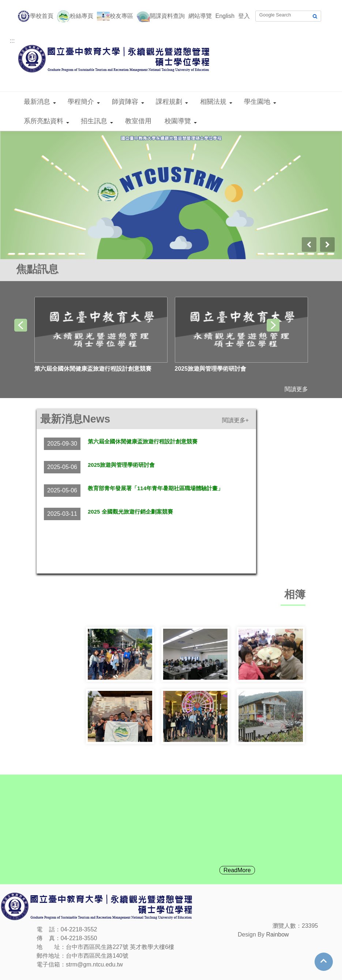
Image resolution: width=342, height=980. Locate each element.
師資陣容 (125, 102)
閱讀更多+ (235, 420)
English (225, 16)
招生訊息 (94, 121)
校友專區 (121, 16)
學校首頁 (42, 16)
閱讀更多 (296, 389)
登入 (244, 16)
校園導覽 (178, 121)
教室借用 (138, 121)
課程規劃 (169, 102)
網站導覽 (200, 16)
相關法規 (213, 102)
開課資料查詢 (167, 16)
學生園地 (257, 102)
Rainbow (277, 934)
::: (12, 41)
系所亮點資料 (44, 121)
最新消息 (37, 102)
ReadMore (237, 870)
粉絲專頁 (82, 16)
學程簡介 (81, 102)
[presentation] (309, 245)
